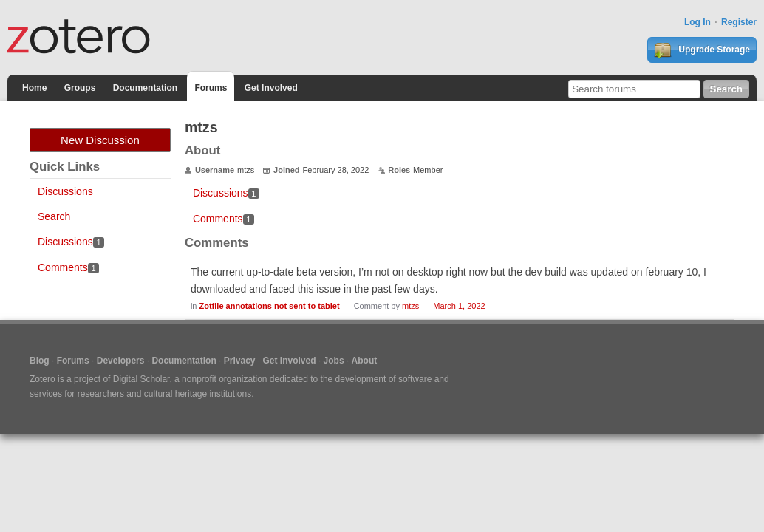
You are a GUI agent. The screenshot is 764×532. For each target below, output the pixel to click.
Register (739, 22)
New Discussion (100, 140)
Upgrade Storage (702, 50)
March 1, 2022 (459, 306)
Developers (121, 361)
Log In (698, 22)
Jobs (334, 361)
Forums (211, 88)
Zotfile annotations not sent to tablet (270, 306)
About (365, 361)
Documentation (145, 88)
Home (34, 88)
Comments (68, 267)
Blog (40, 361)
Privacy (240, 361)
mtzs (410, 306)
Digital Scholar (141, 379)
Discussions (65, 191)
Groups (80, 88)
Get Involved (271, 88)
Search (54, 216)
